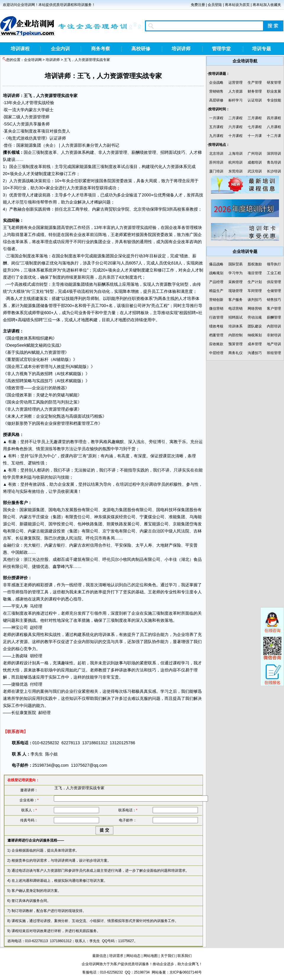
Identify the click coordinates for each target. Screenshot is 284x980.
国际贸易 (235, 264)
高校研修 (141, 49)
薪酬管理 (274, 317)
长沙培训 (274, 171)
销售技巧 (274, 300)
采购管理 (235, 282)
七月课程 (255, 127)
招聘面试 (235, 317)
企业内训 (60, 49)
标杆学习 (235, 100)
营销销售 (216, 91)
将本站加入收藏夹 (267, 5)
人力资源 (235, 91)
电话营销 (235, 309)
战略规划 (216, 273)
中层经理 (216, 353)
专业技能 (274, 100)
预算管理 (235, 344)
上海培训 (235, 154)
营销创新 (216, 300)
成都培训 (255, 162)
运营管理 (235, 83)
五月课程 (216, 127)
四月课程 (274, 118)
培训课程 (20, 49)
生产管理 (255, 83)
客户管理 (274, 309)
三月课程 (255, 118)
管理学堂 (221, 49)
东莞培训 (235, 171)
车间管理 (255, 291)
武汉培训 (255, 171)
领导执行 (274, 264)
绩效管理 (148, 152)
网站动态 (133, 956)
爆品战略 (216, 264)
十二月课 (274, 136)
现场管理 (235, 291)
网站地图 (151, 956)
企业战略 (216, 83)
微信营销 (216, 309)
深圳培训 (274, 154)
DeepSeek (17, 345)
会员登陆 (215, 5)
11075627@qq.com (89, 765)
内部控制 (235, 335)
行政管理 (216, 317)
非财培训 (274, 335)
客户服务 (235, 300)
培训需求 (116, 956)
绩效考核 (216, 326)
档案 (78, 423)
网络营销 (255, 309)
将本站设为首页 (237, 5)
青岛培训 (274, 162)
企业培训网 (33, 60)
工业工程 (274, 273)
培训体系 (235, 326)
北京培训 (216, 154)
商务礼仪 (235, 353)
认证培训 (255, 100)
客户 (24, 503)
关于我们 (168, 956)
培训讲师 (181, 49)
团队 (148, 642)
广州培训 (255, 154)
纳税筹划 (255, 335)
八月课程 (274, 127)
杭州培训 (235, 162)
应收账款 (216, 344)
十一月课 (255, 136)
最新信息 (99, 956)
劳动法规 (255, 317)
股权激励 (255, 264)
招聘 (164, 152)
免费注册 (198, 5)
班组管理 (274, 353)
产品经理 (216, 282)
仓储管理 (274, 291)
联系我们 (185, 956)
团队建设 (255, 326)
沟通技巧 (255, 353)
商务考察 (101, 49)
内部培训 (274, 326)
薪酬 (135, 152)
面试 (173, 152)
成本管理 (255, 344)
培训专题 (262, 49)
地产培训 (274, 344)
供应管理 (274, 282)
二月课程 (235, 118)
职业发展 (274, 91)
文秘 (39, 345)
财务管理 (255, 91)
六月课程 (235, 127)
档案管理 (216, 335)
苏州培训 (216, 162)
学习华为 (235, 273)
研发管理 (274, 83)
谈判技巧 (255, 300)
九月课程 (216, 136)
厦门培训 (216, 171)
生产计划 (255, 282)
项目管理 (255, 273)
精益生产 (216, 291)
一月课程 (216, 118)
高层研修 (216, 100)
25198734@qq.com (51, 765)
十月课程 (235, 136)
